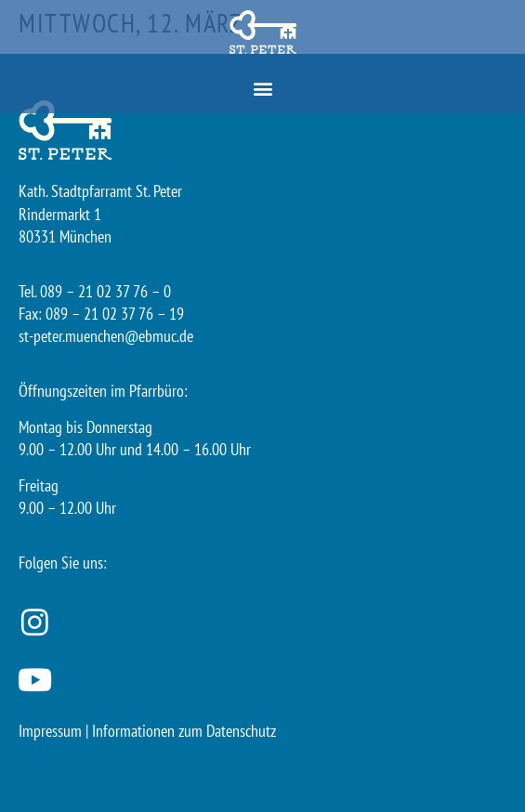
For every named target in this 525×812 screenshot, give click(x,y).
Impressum (50, 731)
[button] (262, 89)
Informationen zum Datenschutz (184, 731)
